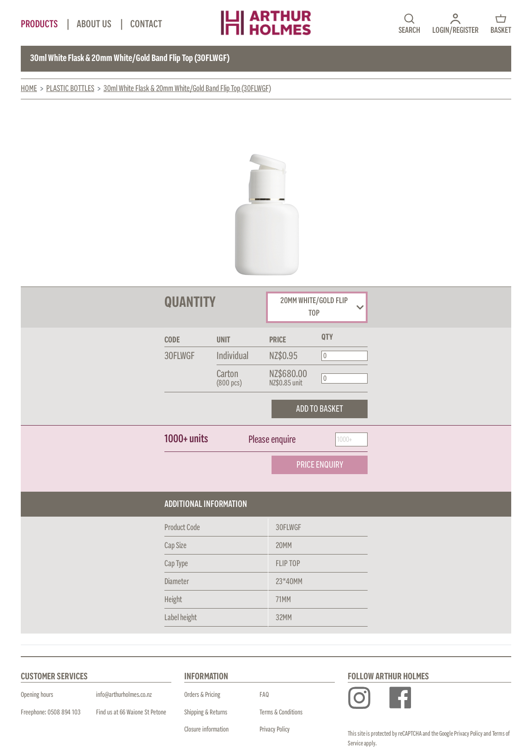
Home (29, 89)
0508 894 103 (64, 712)
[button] (455, 23)
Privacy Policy (275, 729)
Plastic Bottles (70, 89)
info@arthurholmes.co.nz (124, 695)
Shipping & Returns (206, 712)
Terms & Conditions (281, 712)
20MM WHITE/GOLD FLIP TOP (322, 307)
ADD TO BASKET (320, 409)
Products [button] (40, 24)
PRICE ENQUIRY (320, 465)
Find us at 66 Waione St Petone (131, 712)
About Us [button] (95, 24)
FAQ (264, 695)
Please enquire (272, 440)
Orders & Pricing (202, 695)
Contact (146, 24)
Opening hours (37, 695)
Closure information (206, 729)
